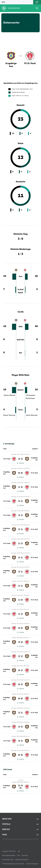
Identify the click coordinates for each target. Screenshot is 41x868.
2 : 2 (20, 459)
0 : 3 (20, 684)
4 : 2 (20, 741)
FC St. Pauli (7, 459)
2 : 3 (20, 727)
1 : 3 (20, 487)
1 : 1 (20, 586)
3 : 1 (20, 529)
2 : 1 (20, 515)
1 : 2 (20, 544)
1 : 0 (20, 600)
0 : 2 (20, 670)
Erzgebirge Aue (34, 459)
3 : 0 (20, 642)
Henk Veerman (32, 415)
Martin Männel (9, 395)
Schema (20, 463)
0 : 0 (20, 473)
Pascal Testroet (9, 415)
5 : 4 (20, 787)
